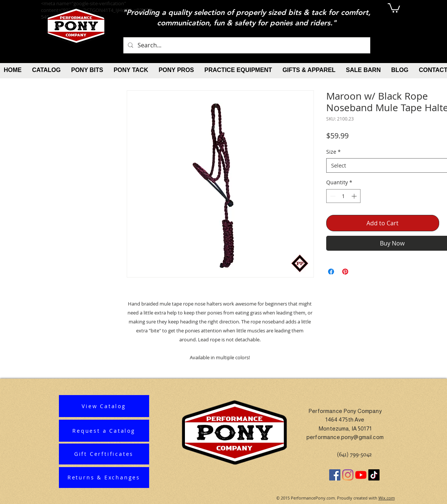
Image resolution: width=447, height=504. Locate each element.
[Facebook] (335, 475)
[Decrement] (332, 196)
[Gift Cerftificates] (104, 454)
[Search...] (246, 45)
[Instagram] (348, 475)
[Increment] (355, 196)
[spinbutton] (343, 196)
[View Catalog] (104, 406)
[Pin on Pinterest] (345, 272)
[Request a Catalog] (104, 431)
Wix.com (387, 498)
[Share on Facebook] (331, 272)
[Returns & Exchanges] (104, 478)
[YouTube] (361, 475)
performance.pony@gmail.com (345, 437)
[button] (394, 7)
